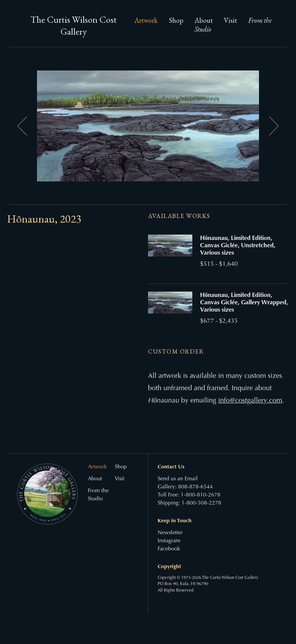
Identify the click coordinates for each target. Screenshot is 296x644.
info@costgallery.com (250, 401)
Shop (176, 20)
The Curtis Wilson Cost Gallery (74, 25)
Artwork (146, 20)
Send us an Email (178, 479)
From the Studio (98, 495)
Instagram (169, 541)
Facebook (169, 549)
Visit (230, 20)
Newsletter (170, 533)
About (204, 20)
